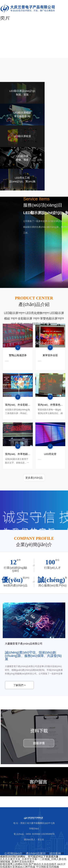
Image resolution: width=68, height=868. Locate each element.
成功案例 (55, 853)
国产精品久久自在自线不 (43, 864)
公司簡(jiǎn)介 (13, 853)
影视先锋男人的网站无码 (14, 864)
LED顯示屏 (11, 313)
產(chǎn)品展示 (36, 853)
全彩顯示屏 (25, 318)
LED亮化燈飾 (34, 313)
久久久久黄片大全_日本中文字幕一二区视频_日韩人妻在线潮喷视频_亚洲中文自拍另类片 (33, 860)
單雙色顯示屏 (49, 318)
